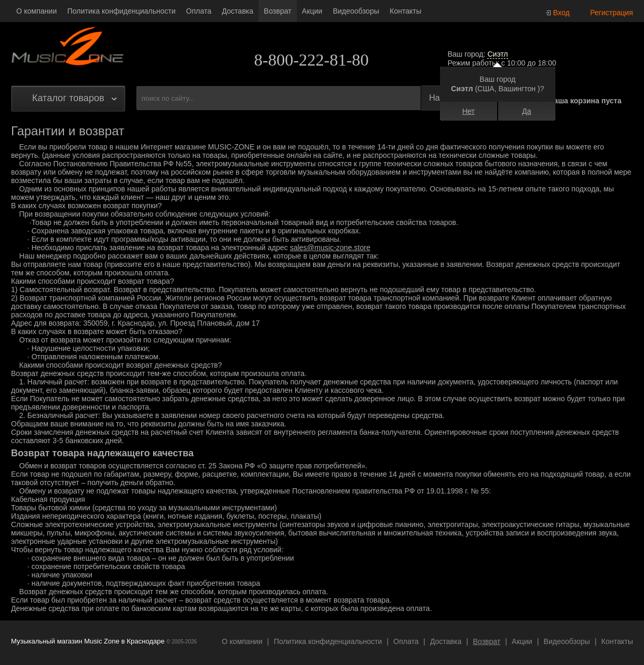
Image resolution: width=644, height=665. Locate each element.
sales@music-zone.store (330, 248)
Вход (562, 13)
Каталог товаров (68, 98)
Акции (312, 11)
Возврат (278, 11)
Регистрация (611, 13)
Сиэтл (497, 54)
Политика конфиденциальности (121, 11)
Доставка (238, 11)
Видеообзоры (356, 11)
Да (526, 111)
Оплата (199, 11)
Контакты (405, 11)
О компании (36, 11)
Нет (468, 111)
